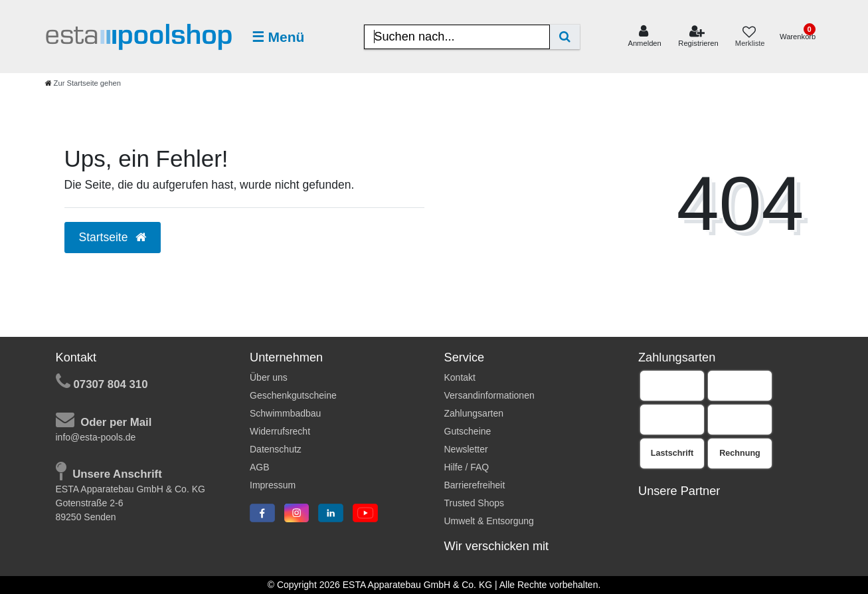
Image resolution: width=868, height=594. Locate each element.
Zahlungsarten (474, 413)
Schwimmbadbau (285, 413)
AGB (260, 467)
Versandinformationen (489, 395)
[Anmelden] (645, 37)
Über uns (269, 377)
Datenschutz (276, 449)
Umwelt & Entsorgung (489, 521)
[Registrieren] (698, 37)
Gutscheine (468, 431)
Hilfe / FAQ (467, 467)
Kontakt (460, 377)
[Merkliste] (749, 37)
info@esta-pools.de (96, 437)
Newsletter (466, 449)
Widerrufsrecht (280, 431)
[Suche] (565, 37)
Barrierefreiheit (475, 485)
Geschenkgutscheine (293, 395)
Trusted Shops (475, 503)
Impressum (273, 485)
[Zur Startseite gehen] (83, 83)
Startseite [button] (113, 237)
